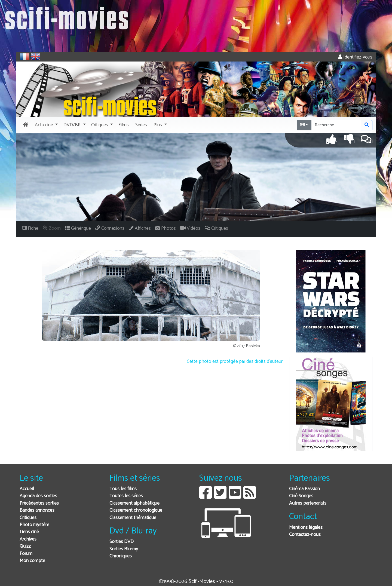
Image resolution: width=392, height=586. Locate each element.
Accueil (27, 489)
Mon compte (32, 561)
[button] (46, 125)
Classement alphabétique (134, 503)
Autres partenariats (308, 503)
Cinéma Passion (304, 489)
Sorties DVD (122, 542)
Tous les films (123, 489)
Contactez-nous (305, 535)
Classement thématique (133, 518)
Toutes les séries (126, 496)
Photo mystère (34, 525)
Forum (26, 554)
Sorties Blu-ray (124, 549)
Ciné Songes (301, 496)
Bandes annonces (37, 510)
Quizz (25, 546)
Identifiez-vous (355, 57)
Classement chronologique (136, 510)
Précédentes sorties (39, 503)
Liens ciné (29, 532)
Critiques (28, 518)
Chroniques (121, 556)
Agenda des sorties (38, 496)
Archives (28, 539)
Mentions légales (306, 528)
